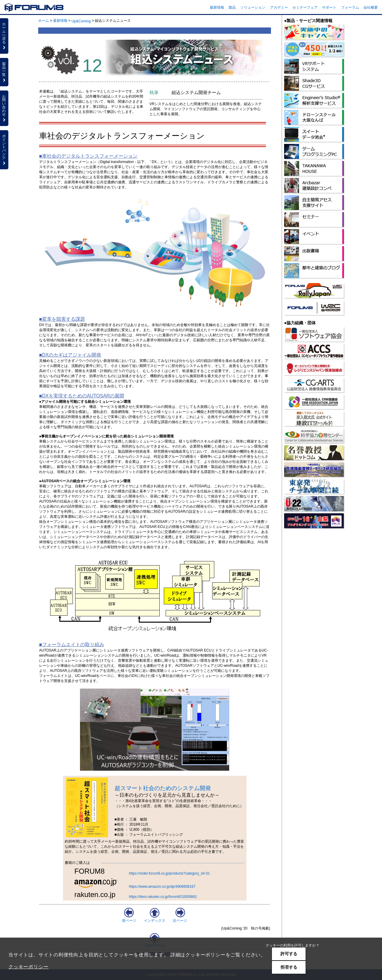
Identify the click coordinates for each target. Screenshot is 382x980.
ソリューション (253, 7)
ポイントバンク (4, 150)
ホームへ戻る (4, 36)
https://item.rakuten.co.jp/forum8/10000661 (163, 897)
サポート (329, 7)
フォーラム (350, 7)
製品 (232, 7)
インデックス (155, 918)
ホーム (44, 21)
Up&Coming (81, 21)
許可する (289, 954)
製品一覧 (4, 72)
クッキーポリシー (28, 967)
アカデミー (279, 7)
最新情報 (217, 7)
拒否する (289, 967)
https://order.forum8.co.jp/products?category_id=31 (169, 873)
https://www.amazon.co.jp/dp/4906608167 (162, 887)
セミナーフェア (305, 7)
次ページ (180, 918)
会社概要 (371, 7)
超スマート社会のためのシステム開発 (163, 788)
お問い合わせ (4, 108)
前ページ (129, 918)
